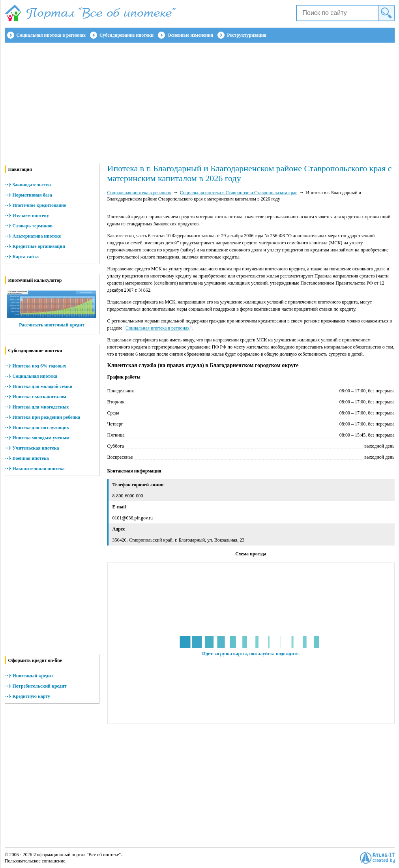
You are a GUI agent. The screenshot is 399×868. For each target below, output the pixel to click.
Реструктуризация (247, 35)
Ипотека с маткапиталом (39, 397)
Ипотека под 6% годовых (39, 366)
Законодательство (32, 185)
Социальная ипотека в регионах (51, 35)
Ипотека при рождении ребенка (47, 417)
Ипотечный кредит (33, 676)
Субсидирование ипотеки (126, 35)
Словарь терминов (33, 226)
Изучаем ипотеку (31, 216)
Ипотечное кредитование (39, 205)
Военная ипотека (31, 458)
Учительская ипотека (36, 448)
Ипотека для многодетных (41, 407)
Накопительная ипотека (39, 469)
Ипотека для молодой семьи (43, 386)
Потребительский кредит (40, 686)
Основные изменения (190, 35)
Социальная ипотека (35, 376)
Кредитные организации (39, 246)
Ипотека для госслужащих (41, 427)
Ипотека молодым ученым (41, 438)
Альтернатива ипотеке (37, 236)
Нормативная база (32, 195)
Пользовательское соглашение (35, 861)
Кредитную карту (32, 696)
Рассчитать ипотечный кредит (52, 325)
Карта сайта (26, 257)
